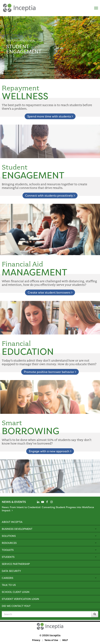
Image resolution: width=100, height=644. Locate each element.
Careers (7, 578)
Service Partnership (16, 564)
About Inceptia (12, 522)
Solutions (9, 536)
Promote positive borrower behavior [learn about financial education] (50, 372)
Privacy (36, 640)
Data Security (11, 571)
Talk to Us (9, 585)
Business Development (17, 529)
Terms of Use (51, 640)
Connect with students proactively (50, 196)
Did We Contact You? (16, 606)
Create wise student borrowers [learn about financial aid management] (50, 292)
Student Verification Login (20, 599)
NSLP (65, 640)
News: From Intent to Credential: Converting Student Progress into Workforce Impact (48, 509)
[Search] (95, 614)
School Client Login (16, 592)
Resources (9, 543)
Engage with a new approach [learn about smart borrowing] (50, 451)
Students (8, 557)
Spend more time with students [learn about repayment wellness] (50, 116)
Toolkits (8, 550)
